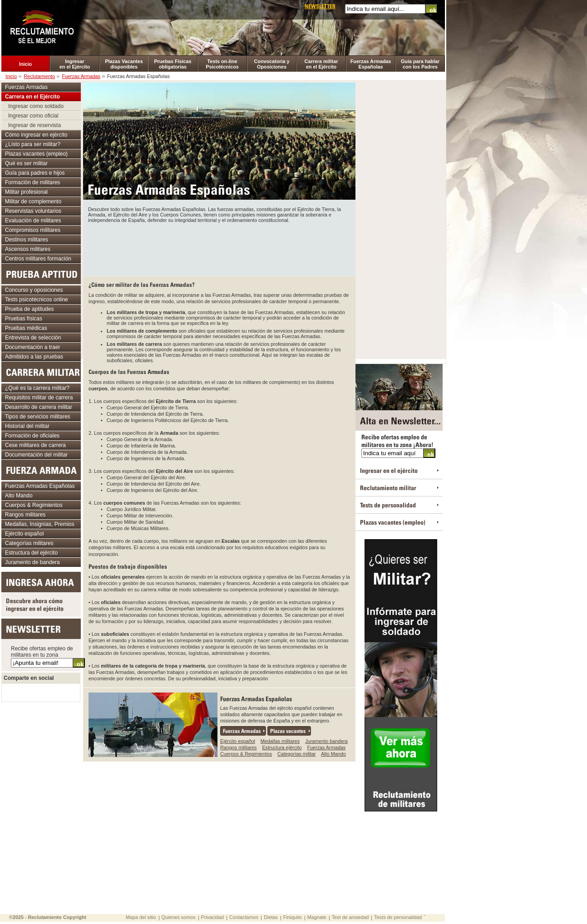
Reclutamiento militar (388, 488)
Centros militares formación (38, 259)
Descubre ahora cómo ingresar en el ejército (35, 605)
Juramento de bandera (32, 562)
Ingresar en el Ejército (75, 64)
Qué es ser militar (26, 163)
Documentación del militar (36, 455)
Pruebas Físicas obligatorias (173, 64)
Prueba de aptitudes (29, 309)
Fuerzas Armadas (81, 76)
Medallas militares (280, 741)
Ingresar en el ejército (389, 470)
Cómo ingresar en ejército (36, 135)
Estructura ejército (282, 747)
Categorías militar (297, 754)
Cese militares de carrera (35, 445)
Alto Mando (333, 754)
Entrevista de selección (33, 338)
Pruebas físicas (24, 319)
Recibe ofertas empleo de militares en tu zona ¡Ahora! (397, 441)
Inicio (25, 64)
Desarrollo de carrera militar (39, 407)
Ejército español (238, 741)
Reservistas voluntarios (33, 211)
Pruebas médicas (26, 328)
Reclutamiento (39, 76)
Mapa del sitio (141, 917)
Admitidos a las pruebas (34, 357)
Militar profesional (26, 192)
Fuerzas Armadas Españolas (371, 64)
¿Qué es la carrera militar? (37, 388)
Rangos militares (238, 747)
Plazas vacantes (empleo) (36, 154)
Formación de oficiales (32, 436)
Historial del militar (27, 426)
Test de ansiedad (350, 917)
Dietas (271, 917)
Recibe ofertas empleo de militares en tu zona (42, 652)
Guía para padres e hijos (35, 173)
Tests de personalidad (388, 505)
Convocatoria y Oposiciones (272, 64)
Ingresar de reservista (35, 125)
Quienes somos (179, 917)
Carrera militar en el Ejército (321, 64)
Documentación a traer (32, 347)
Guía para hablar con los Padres (420, 64)
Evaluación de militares (33, 221)
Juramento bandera (326, 741)
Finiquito (293, 917)
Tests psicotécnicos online (37, 300)
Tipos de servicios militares (38, 417)
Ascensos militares (28, 249)
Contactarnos (244, 917)
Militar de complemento (33, 202)
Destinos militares (27, 240)
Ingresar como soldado (36, 106)
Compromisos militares (33, 230)
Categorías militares (29, 543)
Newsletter (320, 6)
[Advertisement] (219, 248)
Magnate (317, 917)
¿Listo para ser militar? (33, 144)
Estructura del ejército (31, 553)
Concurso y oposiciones (34, 290)
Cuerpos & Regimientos (246, 754)
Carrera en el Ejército (32, 97)
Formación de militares (32, 182)
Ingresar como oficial (33, 116)
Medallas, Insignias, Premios (40, 524)
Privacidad (212, 917)
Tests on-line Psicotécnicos (222, 64)
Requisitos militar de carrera (39, 398)
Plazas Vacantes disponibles (124, 64)
